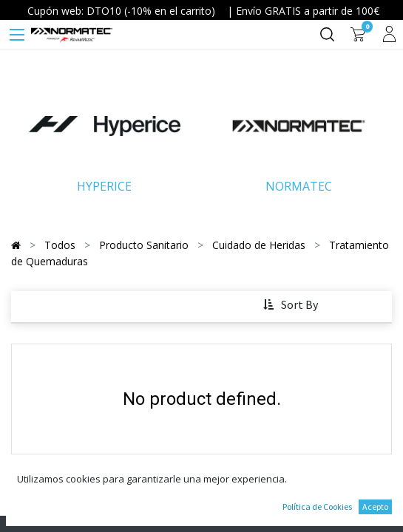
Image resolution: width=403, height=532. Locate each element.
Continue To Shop (202, 479)
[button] (292, 305)
